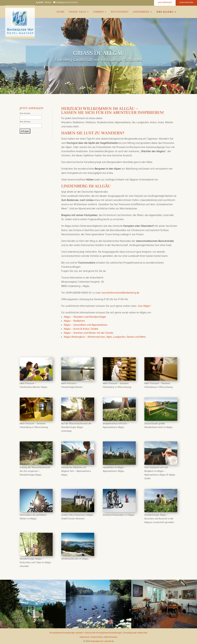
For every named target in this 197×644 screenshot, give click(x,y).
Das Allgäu (165, 12)
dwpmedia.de (97, 641)
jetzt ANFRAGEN (165, 2)
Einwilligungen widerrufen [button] (136, 633)
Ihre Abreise (25, 122)
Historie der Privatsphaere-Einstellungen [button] (104, 633)
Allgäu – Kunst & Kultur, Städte (81, 329)
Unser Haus (77, 12)
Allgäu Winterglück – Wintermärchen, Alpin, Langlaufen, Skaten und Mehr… (106, 337)
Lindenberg (141, 12)
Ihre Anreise (25, 113)
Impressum (85, 637)
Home (61, 12)
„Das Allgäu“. (144, 306)
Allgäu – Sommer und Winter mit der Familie (88, 333)
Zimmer (99, 12)
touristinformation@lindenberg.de (120, 293)
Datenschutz (97, 637)
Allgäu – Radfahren (74, 321)
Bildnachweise (111, 637)
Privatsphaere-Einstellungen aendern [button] (66, 633)
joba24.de (109, 641)
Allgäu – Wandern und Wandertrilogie (85, 317)
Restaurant (120, 12)
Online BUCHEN (186, 2)
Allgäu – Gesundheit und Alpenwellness (85, 325)
